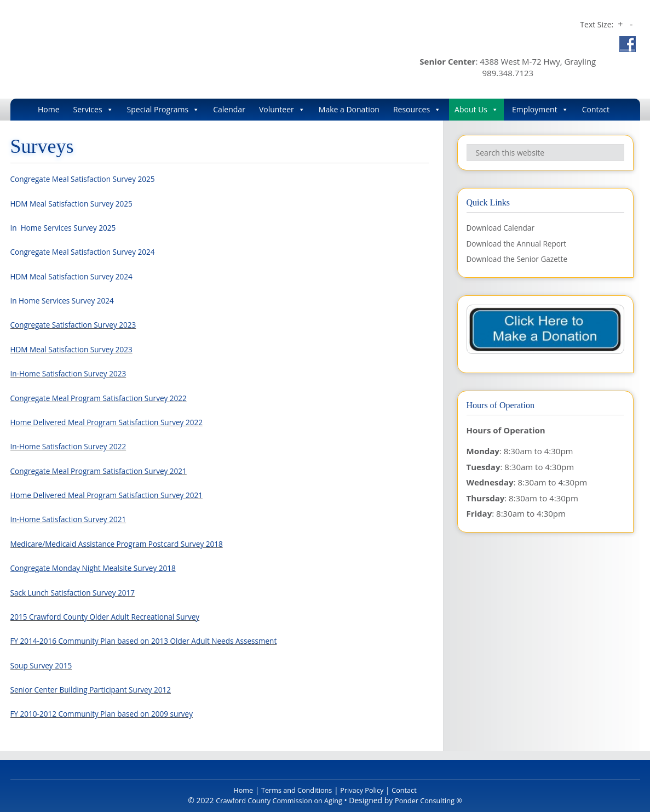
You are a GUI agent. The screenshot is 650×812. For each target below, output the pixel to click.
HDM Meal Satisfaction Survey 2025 (78, 203)
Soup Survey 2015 (45, 665)
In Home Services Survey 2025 (69, 227)
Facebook (628, 44)
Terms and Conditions (294, 790)
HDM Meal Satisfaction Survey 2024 (78, 276)
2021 (128, 519)
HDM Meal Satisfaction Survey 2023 (78, 349)
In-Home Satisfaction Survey (64, 519)
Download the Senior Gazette (522, 259)
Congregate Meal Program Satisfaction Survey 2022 (108, 398)
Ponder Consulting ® (435, 800)
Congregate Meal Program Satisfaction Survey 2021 (108, 471)
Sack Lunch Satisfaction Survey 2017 (79, 592)
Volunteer (282, 110)
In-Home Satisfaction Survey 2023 (74, 373)
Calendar (229, 109)
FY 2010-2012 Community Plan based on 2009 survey (111, 713)
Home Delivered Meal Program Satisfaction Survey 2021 (117, 495)
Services (93, 110)
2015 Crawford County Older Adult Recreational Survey (115, 616)
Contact (596, 109)
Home (49, 109)
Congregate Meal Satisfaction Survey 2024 (90, 251)
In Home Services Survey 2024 (68, 300)
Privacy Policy (366, 790)
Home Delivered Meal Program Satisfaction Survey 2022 (117, 422)
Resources (417, 110)
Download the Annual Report (522, 243)
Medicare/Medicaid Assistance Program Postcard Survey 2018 (128, 544)
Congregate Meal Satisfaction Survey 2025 (90, 179)
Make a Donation (349, 109)
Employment (540, 110)
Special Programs (163, 110)
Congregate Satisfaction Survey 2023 (80, 324)
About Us (476, 110)
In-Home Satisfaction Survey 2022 (74, 446)
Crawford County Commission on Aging (168, 47)
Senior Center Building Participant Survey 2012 (99, 689)
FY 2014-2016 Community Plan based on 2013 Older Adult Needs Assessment (158, 641)
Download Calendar (504, 227)
